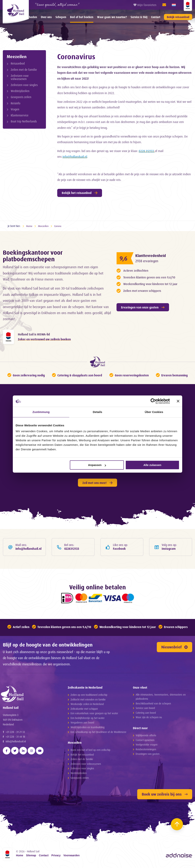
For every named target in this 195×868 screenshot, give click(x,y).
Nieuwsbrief (174, 648)
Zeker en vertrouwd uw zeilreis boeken (44, 339)
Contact (156, 17)
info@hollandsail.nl (75, 157)
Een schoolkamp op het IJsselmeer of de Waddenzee (98, 733)
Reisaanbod (18, 63)
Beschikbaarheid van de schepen (153, 704)
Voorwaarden (72, 856)
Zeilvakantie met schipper (84, 710)
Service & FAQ (139, 17)
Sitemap (31, 856)
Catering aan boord (146, 714)
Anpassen (97, 465)
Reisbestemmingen (146, 750)
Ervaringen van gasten (148, 755)
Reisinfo (16, 103)
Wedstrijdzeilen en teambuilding (88, 728)
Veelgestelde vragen (147, 746)
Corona (58, 226)
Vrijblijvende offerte (146, 736)
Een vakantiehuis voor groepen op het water (94, 714)
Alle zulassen (152, 465)
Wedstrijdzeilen (20, 91)
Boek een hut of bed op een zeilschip (90, 751)
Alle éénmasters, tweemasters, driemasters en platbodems (161, 698)
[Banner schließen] (178, 401)
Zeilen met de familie (24, 70)
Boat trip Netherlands (24, 121)
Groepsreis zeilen (21, 97)
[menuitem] (46, 17)
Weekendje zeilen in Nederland (87, 705)
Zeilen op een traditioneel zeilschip (89, 696)
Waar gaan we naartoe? (112, 17)
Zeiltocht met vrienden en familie (88, 700)
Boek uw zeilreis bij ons (165, 795)
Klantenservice (20, 115)
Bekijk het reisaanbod (80, 193)
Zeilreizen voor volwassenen (20, 77)
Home (29, 226)
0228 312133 (147, 151)
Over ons (46, 17)
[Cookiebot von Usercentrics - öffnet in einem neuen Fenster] (153, 401)
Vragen (15, 109)
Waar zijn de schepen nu (149, 718)
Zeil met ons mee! (97, 483)
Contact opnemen (145, 741)
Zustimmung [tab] (41, 412)
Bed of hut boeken (82, 17)
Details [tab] (97, 412)
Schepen (61, 17)
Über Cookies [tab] (154, 412)
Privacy (56, 856)
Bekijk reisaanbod (178, 17)
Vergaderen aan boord (82, 724)
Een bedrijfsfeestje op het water (88, 719)
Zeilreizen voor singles (24, 85)
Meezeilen (17, 56)
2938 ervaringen (147, 261)
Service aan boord (145, 709)
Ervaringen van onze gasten (143, 307)
